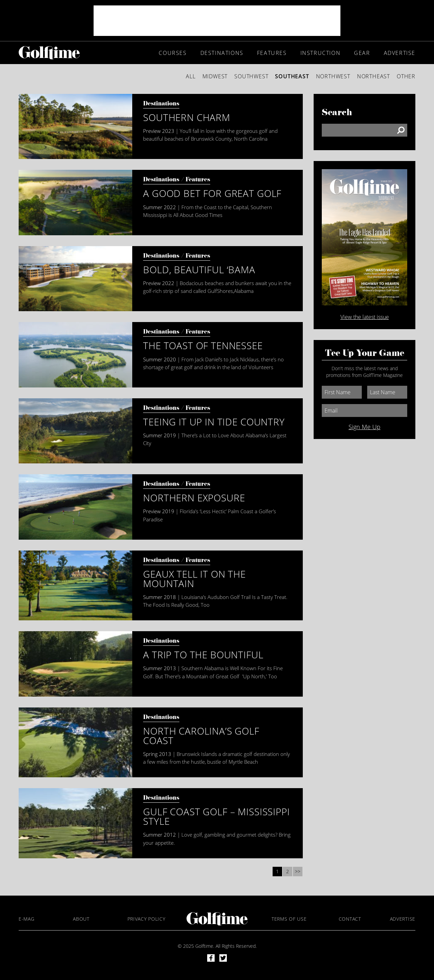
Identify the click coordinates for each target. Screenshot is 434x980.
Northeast (373, 76)
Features (272, 53)
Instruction (321, 53)
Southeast (292, 76)
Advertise (400, 53)
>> (298, 871)
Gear (362, 53)
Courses (173, 53)
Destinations (222, 53)
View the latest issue (365, 317)
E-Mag (27, 919)
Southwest (251, 76)
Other (406, 76)
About (81, 919)
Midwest (215, 76)
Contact (350, 919)
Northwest (333, 76)
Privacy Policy (146, 919)
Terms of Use (289, 919)
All (191, 76)
